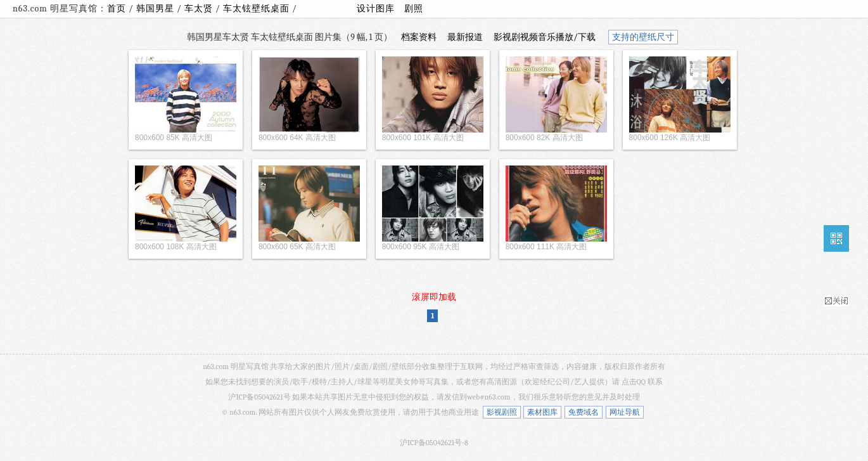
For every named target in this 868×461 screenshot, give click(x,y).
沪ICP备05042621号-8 (434, 443)
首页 (117, 9)
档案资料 (419, 37)
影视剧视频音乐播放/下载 (545, 37)
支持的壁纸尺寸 (643, 37)
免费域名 (584, 412)
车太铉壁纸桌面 (258, 9)
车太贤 (200, 9)
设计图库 (376, 9)
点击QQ (634, 382)
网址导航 (625, 412)
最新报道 (465, 37)
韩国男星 (156, 9)
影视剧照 (502, 412)
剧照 (414, 9)
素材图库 (542, 412)
